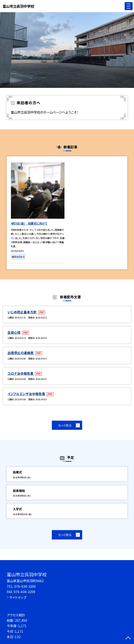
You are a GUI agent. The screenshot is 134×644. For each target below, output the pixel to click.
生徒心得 (14, 332)
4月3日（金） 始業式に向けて (29, 223)
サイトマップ (18, 597)
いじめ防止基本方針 (22, 312)
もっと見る (65, 425)
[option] (67, 50)
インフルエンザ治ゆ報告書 (27, 394)
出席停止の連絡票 (21, 353)
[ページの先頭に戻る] (128, 638)
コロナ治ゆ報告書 (21, 373)
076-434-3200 (25, 586)
